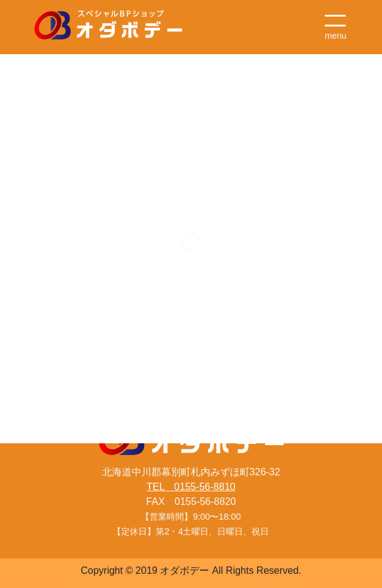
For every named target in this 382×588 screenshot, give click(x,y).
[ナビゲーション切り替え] (336, 22)
